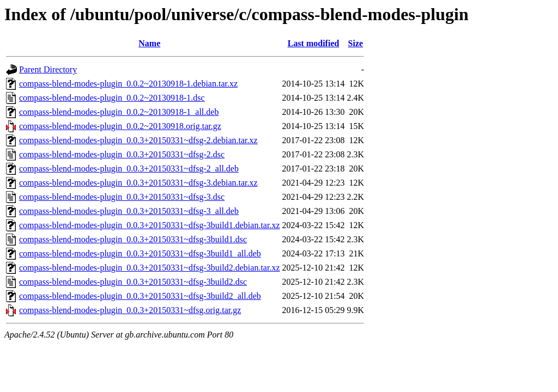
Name (149, 43)
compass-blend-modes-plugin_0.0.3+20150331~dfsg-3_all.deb (129, 211)
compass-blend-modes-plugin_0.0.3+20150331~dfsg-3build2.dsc (133, 282)
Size (356, 43)
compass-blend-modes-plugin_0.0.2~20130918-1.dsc (112, 98)
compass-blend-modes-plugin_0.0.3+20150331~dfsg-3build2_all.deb (140, 296)
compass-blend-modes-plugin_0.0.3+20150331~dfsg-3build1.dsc (133, 239)
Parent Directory (48, 69)
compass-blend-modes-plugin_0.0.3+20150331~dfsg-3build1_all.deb (140, 253)
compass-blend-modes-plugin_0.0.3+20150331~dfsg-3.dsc (122, 197)
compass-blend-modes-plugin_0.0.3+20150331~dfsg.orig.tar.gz (130, 310)
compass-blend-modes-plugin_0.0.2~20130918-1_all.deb (119, 112)
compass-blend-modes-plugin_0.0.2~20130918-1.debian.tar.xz (128, 84)
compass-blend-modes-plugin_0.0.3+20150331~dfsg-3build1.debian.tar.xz (150, 225)
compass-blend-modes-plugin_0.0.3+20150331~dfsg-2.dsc (122, 154)
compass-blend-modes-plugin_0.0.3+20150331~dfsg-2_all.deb (129, 169)
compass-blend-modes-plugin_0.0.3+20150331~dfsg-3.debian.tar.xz (138, 183)
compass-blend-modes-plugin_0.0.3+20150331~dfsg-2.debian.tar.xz (138, 140)
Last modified (314, 43)
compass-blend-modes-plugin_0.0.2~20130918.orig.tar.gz (120, 126)
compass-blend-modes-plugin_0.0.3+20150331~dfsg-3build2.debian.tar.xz (150, 268)
